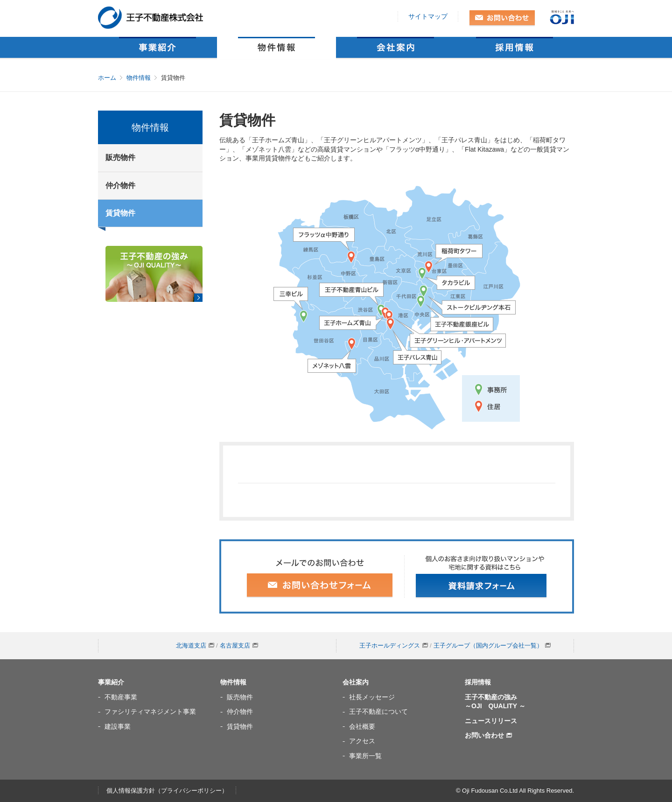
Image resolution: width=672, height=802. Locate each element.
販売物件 (120, 157)
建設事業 (118, 726)
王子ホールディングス (394, 645)
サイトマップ (428, 16)
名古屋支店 (239, 645)
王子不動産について (378, 711)
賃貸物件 (120, 213)
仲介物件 (120, 185)
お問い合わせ (502, 18)
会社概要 (362, 726)
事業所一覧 (365, 756)
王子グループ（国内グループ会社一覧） (492, 645)
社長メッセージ (372, 697)
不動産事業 (121, 697)
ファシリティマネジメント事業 (150, 711)
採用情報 (514, 47)
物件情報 (276, 47)
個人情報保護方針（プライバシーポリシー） (167, 791)
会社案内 (395, 47)
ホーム (107, 78)
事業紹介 (157, 47)
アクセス (362, 741)
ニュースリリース (491, 721)
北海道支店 (195, 645)
